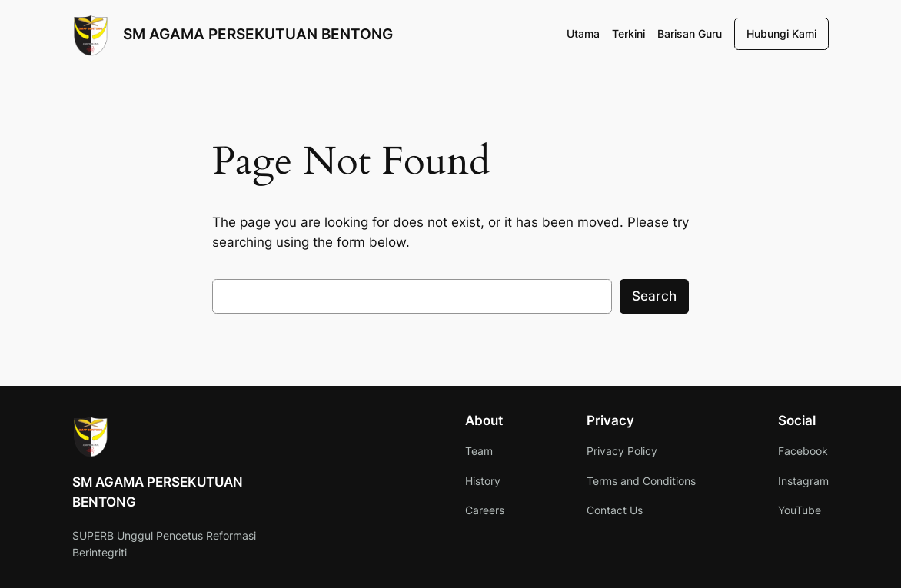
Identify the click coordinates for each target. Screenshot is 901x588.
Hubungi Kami (781, 33)
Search (654, 296)
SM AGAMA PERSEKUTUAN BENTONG (258, 34)
